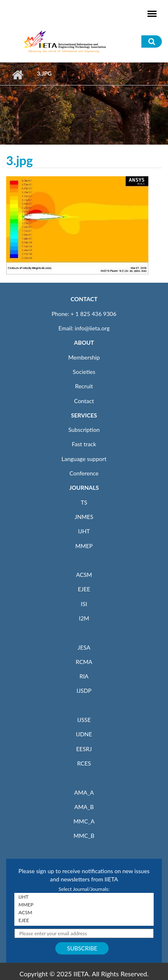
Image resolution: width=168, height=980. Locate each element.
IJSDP (84, 691)
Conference (84, 473)
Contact (84, 401)
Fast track (84, 444)
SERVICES (84, 415)
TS (84, 502)
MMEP (84, 546)
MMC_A (84, 821)
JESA (84, 647)
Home (17, 75)
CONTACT (84, 299)
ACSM (84, 575)
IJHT (84, 531)
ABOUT (84, 342)
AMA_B (84, 807)
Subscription (84, 430)
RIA (84, 676)
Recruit (84, 386)
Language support (84, 459)
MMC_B (84, 836)
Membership (84, 357)
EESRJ (84, 749)
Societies (84, 372)
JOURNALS (84, 488)
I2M (84, 618)
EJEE (84, 589)
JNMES (84, 517)
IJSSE (84, 720)
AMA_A (84, 792)
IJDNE (84, 734)
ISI (84, 604)
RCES (84, 763)
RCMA (84, 662)
